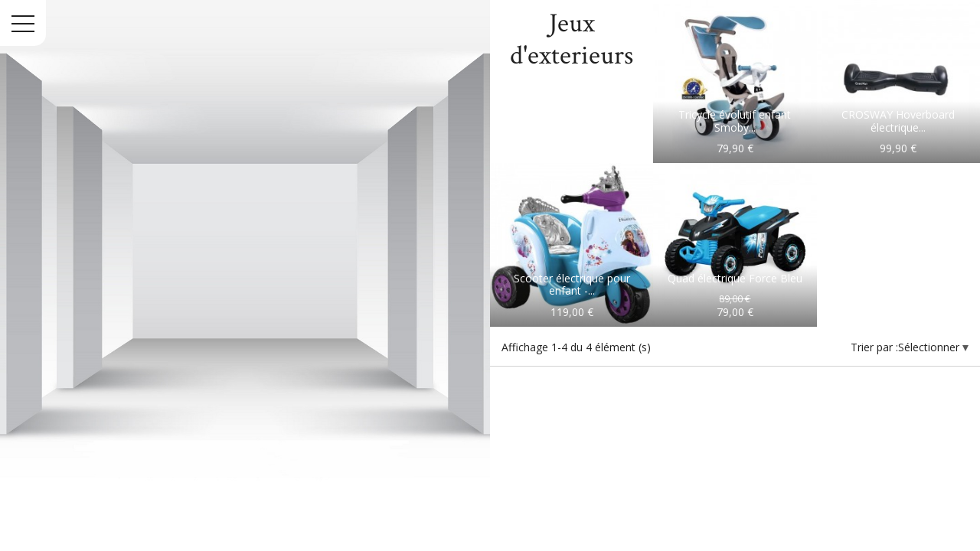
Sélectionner (930, 347)
